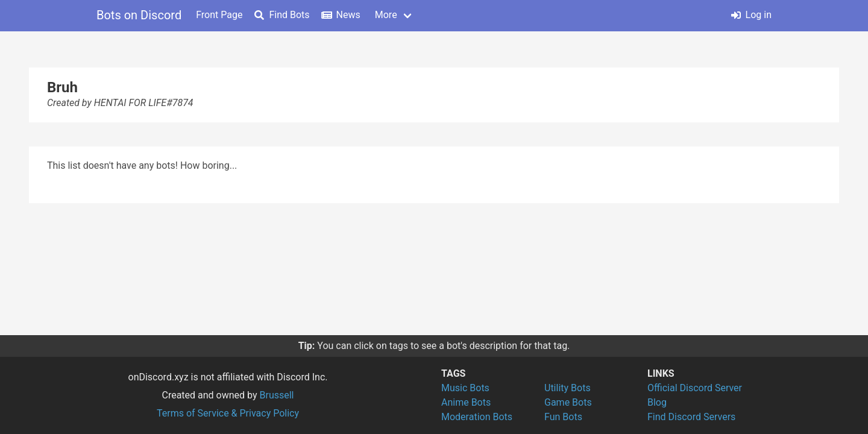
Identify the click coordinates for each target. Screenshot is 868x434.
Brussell (277, 395)
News (341, 15)
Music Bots (465, 388)
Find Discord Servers (691, 417)
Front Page (219, 15)
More (386, 15)
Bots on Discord (139, 15)
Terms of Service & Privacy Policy (228, 413)
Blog (657, 402)
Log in (751, 15)
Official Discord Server (695, 388)
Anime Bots (466, 402)
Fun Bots (563, 417)
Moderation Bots (477, 417)
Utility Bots (568, 388)
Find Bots (282, 15)
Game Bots (568, 402)
